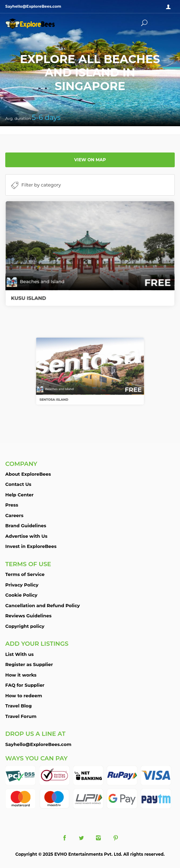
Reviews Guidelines (28, 616)
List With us (19, 654)
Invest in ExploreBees (31, 546)
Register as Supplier (29, 664)
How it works (21, 675)
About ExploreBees (28, 474)
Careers (14, 515)
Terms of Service (25, 574)
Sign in (169, 7)
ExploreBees (37, 24)
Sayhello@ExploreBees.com (38, 744)
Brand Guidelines (26, 525)
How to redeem (24, 696)
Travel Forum (21, 716)
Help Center (19, 495)
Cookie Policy (21, 595)
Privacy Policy (22, 585)
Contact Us (18, 484)
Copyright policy (25, 626)
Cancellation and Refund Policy (43, 605)
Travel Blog (19, 706)
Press (12, 505)
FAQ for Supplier (25, 685)
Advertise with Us (26, 536)
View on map (90, 160)
